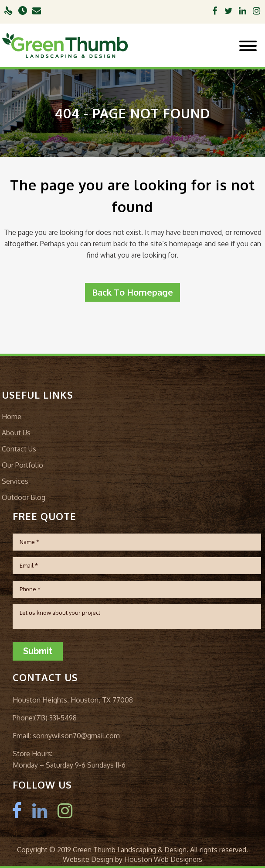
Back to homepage (132, 292)
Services (15, 481)
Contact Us (19, 449)
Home (12, 417)
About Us (16, 433)
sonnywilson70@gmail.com (75, 736)
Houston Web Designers (163, 859)
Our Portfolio (22, 465)
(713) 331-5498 (55, 718)
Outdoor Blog (24, 497)
